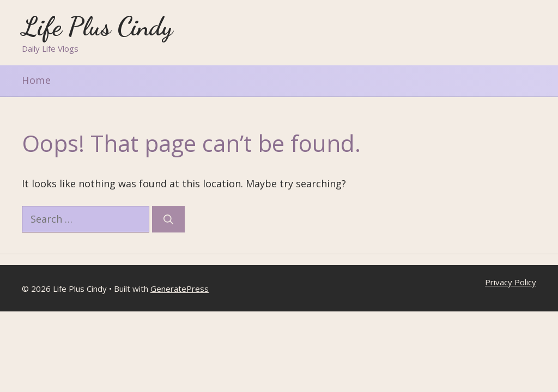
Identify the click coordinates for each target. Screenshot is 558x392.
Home (37, 80)
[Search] (168, 219)
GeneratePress (180, 289)
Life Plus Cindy (97, 26)
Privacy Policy (511, 282)
